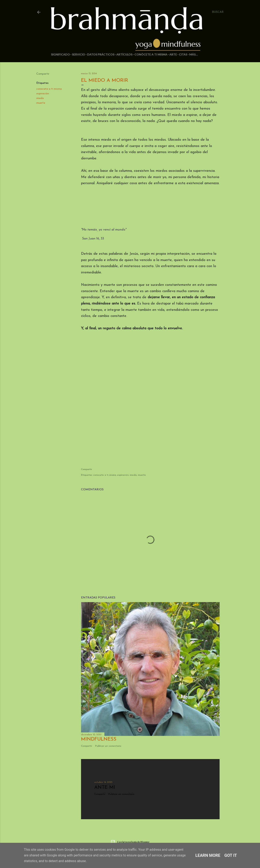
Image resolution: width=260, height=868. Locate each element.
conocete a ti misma (49, 89)
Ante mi (105, 788)
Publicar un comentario (108, 746)
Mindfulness (99, 739)
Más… (194, 54)
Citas (183, 54)
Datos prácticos (101, 54)
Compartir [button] (43, 74)
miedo (40, 98)
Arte (173, 54)
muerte (41, 103)
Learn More (208, 855)
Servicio (79, 54)
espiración (43, 94)
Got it (231, 855)
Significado (60, 54)
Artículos (124, 54)
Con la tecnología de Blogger (130, 842)
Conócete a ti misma (151, 54)
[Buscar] (218, 12)
